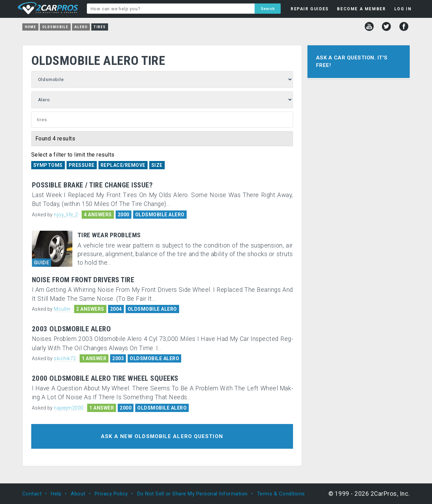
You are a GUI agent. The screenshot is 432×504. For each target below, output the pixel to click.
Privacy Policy (111, 494)
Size (157, 165)
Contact (32, 494)
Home (30, 27)
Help (56, 494)
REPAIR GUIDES (310, 9)
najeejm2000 (69, 408)
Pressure (82, 165)
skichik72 (65, 358)
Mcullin (62, 309)
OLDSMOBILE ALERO (160, 215)
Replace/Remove (123, 165)
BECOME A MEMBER (361, 9)
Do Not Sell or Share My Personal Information (192, 494)
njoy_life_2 (66, 215)
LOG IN (403, 9)
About (78, 494)
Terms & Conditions (281, 494)
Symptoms (48, 165)
